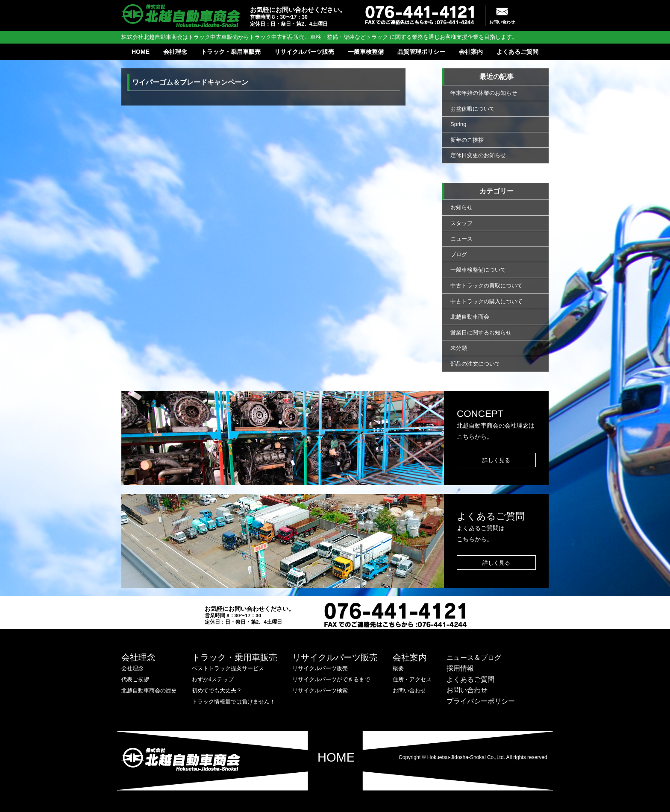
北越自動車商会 (470, 317)
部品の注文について (475, 364)
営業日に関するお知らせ (481, 333)
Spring (458, 124)
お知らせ (461, 207)
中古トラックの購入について (486, 301)
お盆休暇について (473, 109)
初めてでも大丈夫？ (217, 690)
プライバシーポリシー (481, 701)
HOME (141, 52)
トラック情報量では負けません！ (234, 702)
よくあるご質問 (517, 52)
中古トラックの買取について (486, 286)
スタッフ (461, 223)
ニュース (461, 239)
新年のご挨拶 (467, 140)
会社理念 (175, 52)
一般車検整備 (366, 52)
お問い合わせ (502, 22)
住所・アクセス (412, 679)
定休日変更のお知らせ (478, 155)
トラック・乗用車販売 (231, 52)
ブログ (459, 254)
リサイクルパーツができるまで (331, 679)
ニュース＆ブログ (474, 658)
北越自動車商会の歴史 (149, 690)
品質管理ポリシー (421, 52)
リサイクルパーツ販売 (304, 52)
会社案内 (471, 52)
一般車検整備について (478, 270)
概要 (398, 668)
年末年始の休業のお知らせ (484, 93)
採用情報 (460, 668)
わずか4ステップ (213, 679)
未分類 (459, 348)
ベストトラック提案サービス (228, 668)
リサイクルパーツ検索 (320, 690)
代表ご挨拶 (135, 679)
